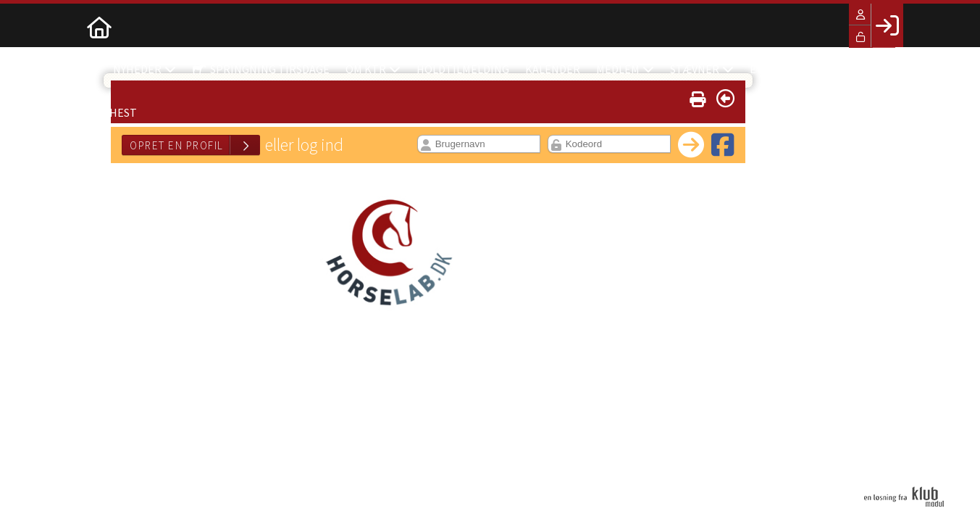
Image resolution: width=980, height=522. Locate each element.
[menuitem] (99, 25)
